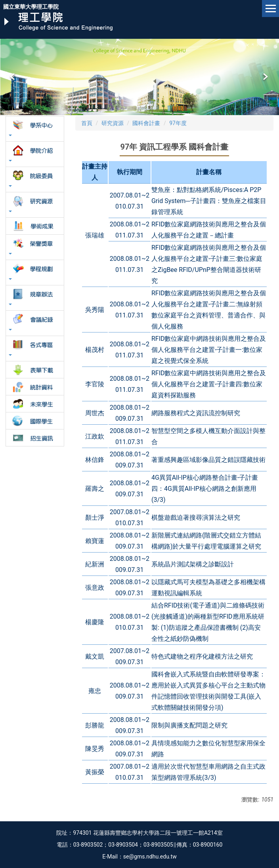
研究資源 (113, 123)
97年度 (178, 123)
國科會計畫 (146, 123)
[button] (13, 77)
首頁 (87, 123)
